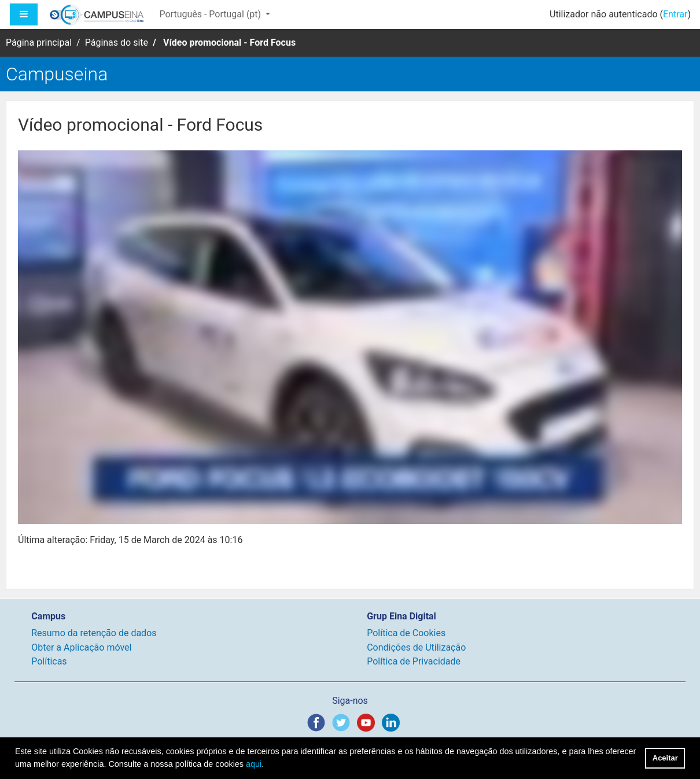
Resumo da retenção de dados (94, 633)
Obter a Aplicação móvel (81, 647)
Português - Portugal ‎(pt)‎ (211, 14)
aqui (254, 764)
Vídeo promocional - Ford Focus (229, 43)
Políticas (49, 661)
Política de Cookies (406, 633)
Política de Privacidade (414, 661)
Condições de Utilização (416, 647)
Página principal (39, 43)
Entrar (675, 14)
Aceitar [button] (665, 758)
